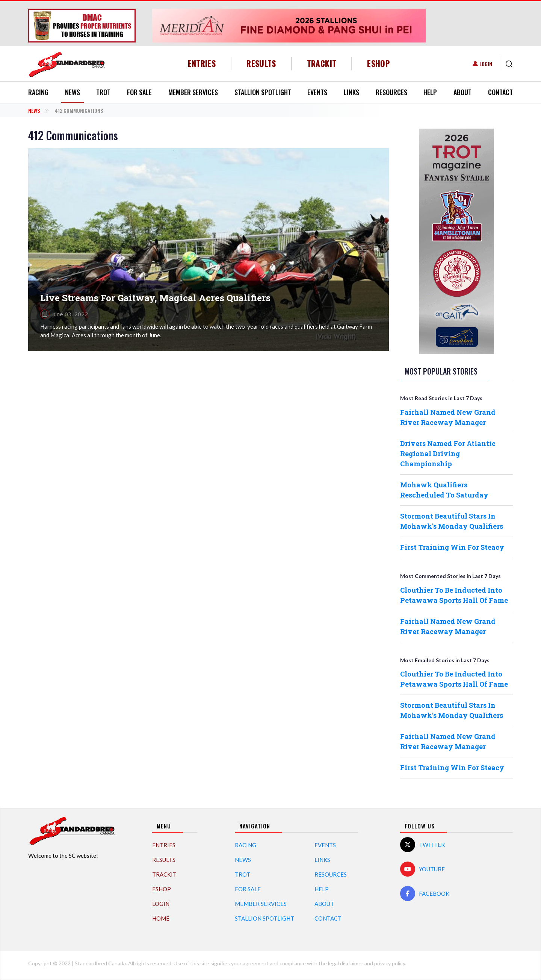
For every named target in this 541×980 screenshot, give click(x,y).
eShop (379, 63)
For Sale (139, 92)
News (73, 92)
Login (486, 64)
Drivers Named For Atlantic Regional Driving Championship (448, 454)
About (462, 92)
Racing (38, 92)
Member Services (193, 92)
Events (317, 92)
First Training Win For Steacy (452, 547)
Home (161, 918)
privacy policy (390, 963)
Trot (103, 92)
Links (351, 92)
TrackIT (322, 63)
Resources (391, 92)
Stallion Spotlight (263, 92)
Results (261, 63)
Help (430, 92)
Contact (500, 92)
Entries (202, 63)
